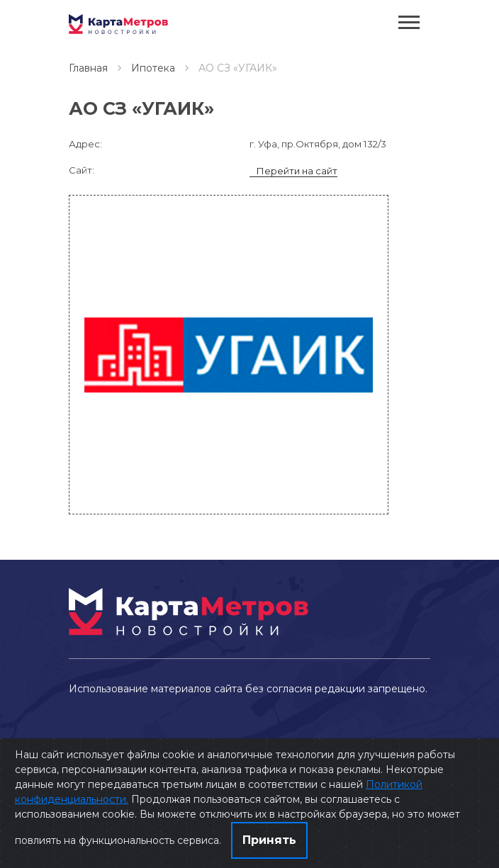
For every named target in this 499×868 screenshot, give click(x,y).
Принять (269, 840)
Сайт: (82, 170)
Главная (88, 68)
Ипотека (153, 68)
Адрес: (85, 144)
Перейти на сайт (297, 171)
